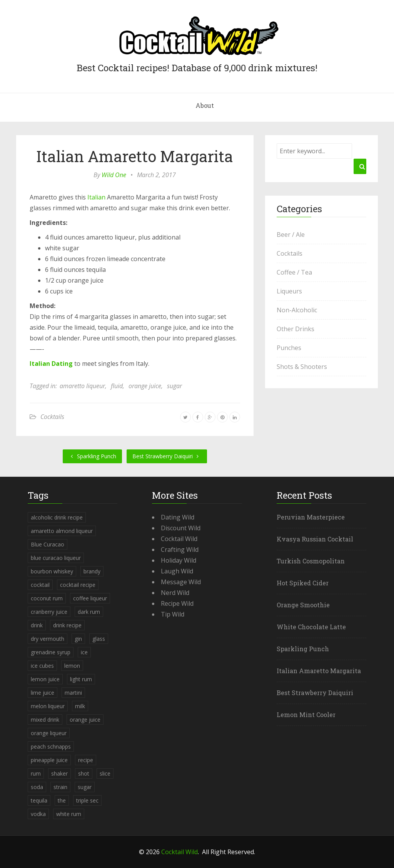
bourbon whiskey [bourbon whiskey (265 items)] (52, 571)
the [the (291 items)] (62, 800)
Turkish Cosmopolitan (311, 561)
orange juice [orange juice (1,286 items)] (85, 720)
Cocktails (52, 417)
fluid (117, 386)
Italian (96, 197)
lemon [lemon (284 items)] (72, 666)
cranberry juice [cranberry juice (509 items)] (49, 612)
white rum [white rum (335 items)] (69, 814)
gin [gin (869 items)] (78, 639)
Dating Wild (178, 517)
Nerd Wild (175, 593)
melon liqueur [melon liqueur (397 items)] (48, 706)
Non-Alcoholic (297, 310)
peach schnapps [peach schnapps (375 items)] (51, 747)
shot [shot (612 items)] (84, 773)
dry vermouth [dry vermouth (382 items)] (48, 639)
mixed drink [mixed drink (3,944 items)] (45, 720)
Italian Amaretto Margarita (135, 156)
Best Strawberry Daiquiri (167, 456)
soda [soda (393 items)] (37, 787)
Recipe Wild (177, 603)
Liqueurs (289, 291)
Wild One (114, 175)
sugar (174, 386)
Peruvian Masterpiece (311, 517)
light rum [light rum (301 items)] (81, 679)
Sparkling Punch (92, 456)
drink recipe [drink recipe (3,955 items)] (67, 625)
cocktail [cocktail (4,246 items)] (40, 585)
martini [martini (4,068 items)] (73, 693)
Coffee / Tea (294, 272)
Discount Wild (181, 528)
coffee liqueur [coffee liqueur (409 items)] (90, 598)
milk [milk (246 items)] (80, 706)
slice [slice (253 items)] (105, 773)
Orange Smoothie (303, 605)
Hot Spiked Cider (303, 583)
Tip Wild (173, 614)
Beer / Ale (291, 235)
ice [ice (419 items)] (84, 652)
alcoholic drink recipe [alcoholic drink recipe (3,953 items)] (57, 517)
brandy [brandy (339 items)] (92, 571)
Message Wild (181, 582)
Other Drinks (295, 329)
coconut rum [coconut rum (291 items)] (47, 598)
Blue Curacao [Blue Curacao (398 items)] (48, 544)
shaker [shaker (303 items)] (59, 773)
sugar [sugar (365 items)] (85, 787)
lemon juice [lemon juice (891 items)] (45, 679)
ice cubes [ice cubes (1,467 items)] (42, 666)
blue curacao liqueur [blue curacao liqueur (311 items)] (56, 558)
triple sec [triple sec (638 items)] (87, 800)
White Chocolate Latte (311, 627)
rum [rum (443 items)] (36, 773)
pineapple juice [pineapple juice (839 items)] (49, 760)
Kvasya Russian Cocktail (315, 539)
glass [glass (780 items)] (99, 639)
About (205, 105)
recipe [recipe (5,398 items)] (86, 760)
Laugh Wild (177, 571)
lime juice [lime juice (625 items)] (43, 693)
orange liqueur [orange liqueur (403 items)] (49, 733)
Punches (289, 348)
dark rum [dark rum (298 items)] (89, 612)
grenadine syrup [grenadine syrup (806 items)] (51, 652)
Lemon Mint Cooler (306, 715)
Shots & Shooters (302, 367)
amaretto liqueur (82, 386)
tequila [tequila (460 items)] (39, 800)
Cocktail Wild (179, 539)
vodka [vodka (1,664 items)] (38, 814)
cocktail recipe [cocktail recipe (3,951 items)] (78, 585)
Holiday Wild (179, 560)
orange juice (145, 386)
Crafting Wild (180, 550)
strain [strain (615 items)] (60, 787)
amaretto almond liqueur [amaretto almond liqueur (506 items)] (62, 531)
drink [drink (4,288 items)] (37, 625)
